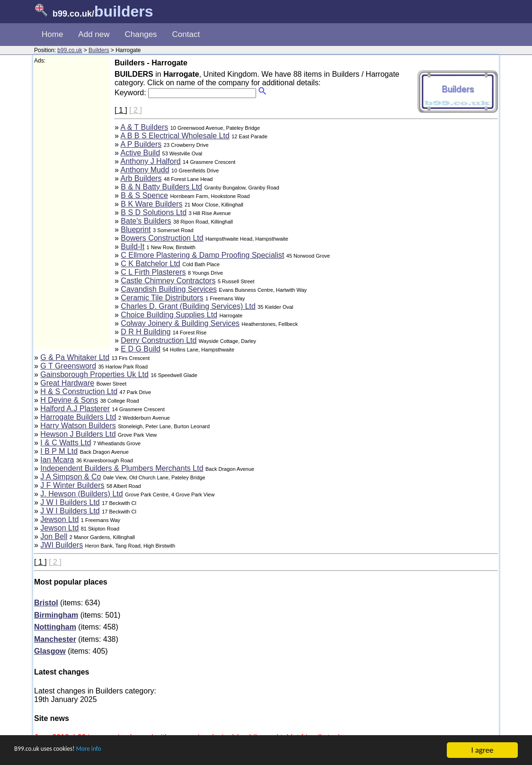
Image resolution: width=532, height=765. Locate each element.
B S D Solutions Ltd (154, 212)
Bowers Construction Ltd (162, 238)
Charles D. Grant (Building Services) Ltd (188, 306)
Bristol (46, 603)
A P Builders (141, 144)
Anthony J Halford (150, 161)
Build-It (133, 247)
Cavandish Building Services (169, 289)
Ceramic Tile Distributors (162, 298)
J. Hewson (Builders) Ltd (81, 494)
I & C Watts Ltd (66, 443)
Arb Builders (141, 178)
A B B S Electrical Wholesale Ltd (175, 136)
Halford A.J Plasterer (75, 409)
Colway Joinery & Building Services (180, 323)
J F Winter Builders (72, 485)
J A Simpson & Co (71, 477)
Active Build (140, 153)
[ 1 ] (121, 110)
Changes (141, 34)
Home (52, 34)
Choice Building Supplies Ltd (169, 315)
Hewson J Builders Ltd (78, 434)
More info (109, 751)
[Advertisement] (72, 207)
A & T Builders (144, 127)
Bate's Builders (146, 221)
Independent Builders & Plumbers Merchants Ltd (122, 468)
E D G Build (141, 349)
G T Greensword (68, 366)
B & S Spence (144, 195)
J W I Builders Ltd (70, 502)
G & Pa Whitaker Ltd (75, 357)
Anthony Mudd (145, 170)
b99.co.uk (70, 50)
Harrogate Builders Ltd (78, 417)
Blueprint (136, 229)
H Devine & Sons (69, 400)
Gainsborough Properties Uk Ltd (94, 374)
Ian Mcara (57, 460)
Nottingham (55, 627)
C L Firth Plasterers (153, 272)
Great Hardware (67, 383)
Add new (94, 34)
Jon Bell (54, 536)
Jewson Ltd (59, 519)
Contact (186, 34)
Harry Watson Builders (78, 426)
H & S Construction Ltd (79, 391)
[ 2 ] (136, 110)
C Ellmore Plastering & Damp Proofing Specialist (202, 255)
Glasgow (50, 651)
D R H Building (146, 332)
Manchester (55, 639)
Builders (99, 50)
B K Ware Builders (151, 204)
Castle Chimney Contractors (168, 281)
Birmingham (56, 615)
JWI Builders (62, 545)
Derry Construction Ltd (159, 340)
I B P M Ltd (59, 451)
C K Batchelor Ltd (150, 264)
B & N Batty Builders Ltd (161, 187)
